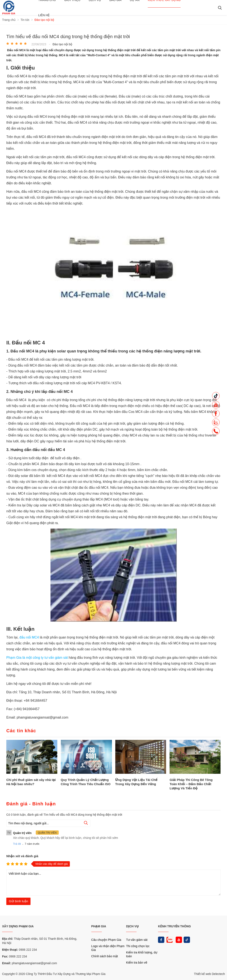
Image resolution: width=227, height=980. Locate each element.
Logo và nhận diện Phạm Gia (108, 948)
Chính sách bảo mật (105, 956)
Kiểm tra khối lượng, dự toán (142, 954)
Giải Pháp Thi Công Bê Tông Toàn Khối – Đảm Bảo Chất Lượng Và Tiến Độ (191, 784)
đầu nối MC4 (29, 637)
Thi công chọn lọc (138, 946)
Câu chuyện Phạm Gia (106, 940)
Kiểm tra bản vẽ (137, 963)
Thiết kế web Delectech (209, 974)
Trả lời (17, 844)
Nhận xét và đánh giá (22, 856)
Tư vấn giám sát (137, 940)
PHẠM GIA (99, 926)
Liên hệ (44, 15)
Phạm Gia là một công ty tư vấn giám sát (38, 658)
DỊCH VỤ (132, 926)
